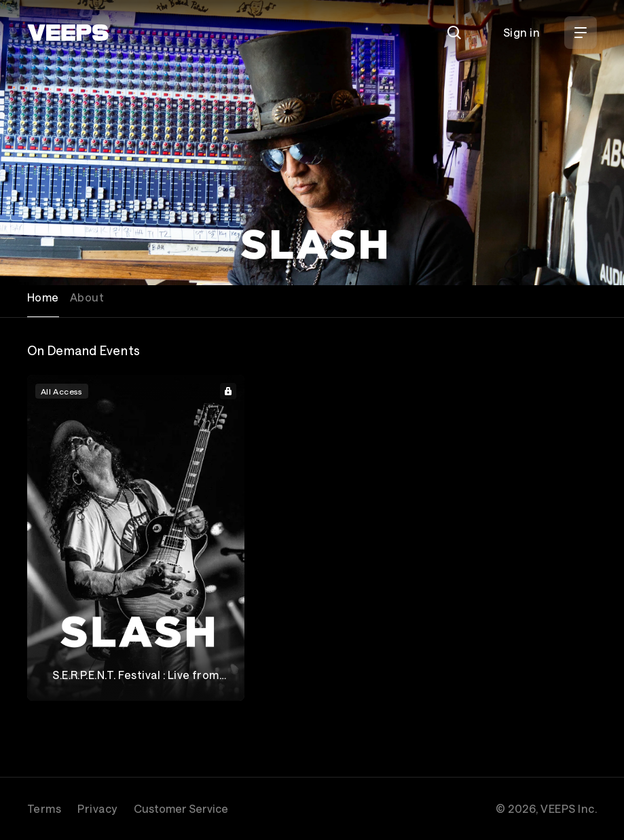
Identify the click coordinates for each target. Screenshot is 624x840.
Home (43, 297)
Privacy (97, 808)
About (87, 297)
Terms (44, 808)
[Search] (454, 33)
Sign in (521, 32)
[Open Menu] (581, 33)
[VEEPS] (68, 33)
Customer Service (181, 808)
